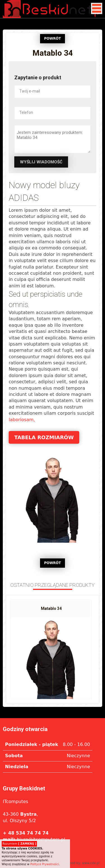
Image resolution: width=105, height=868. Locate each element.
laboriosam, (22, 420)
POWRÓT (53, 39)
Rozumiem (19, 844)
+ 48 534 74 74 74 (26, 833)
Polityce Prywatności (45, 864)
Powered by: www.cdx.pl (81, 863)
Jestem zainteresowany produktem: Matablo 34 (53, 139)
